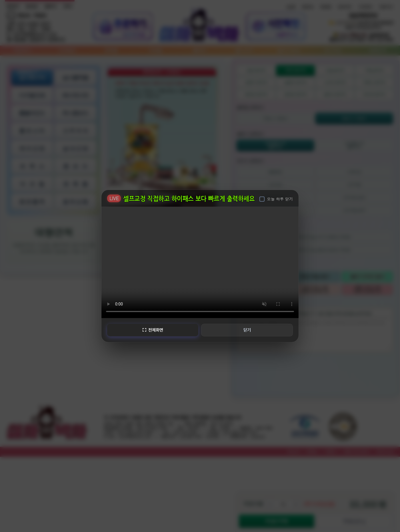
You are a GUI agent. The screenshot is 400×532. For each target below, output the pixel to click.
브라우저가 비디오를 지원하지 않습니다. (200, 262)
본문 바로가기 (0, 0)
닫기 (247, 330)
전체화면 (153, 330)
